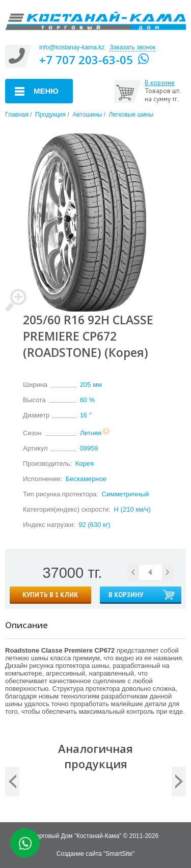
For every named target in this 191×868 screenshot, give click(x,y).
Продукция (50, 115)
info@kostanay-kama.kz (72, 47)
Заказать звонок (132, 47)
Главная (17, 115)
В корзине (160, 83)
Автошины (87, 115)
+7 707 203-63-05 (86, 60)
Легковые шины (131, 115)
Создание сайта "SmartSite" (95, 854)
